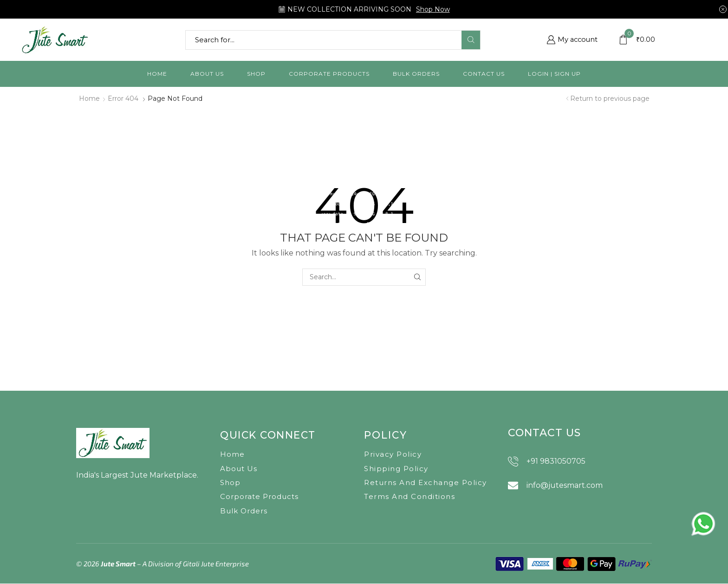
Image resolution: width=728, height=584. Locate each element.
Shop (256, 74)
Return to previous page (610, 98)
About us (207, 74)
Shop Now (433, 9)
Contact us (484, 74)
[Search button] (471, 40)
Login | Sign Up (554, 74)
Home (157, 74)
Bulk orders (416, 74)
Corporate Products (329, 74)
